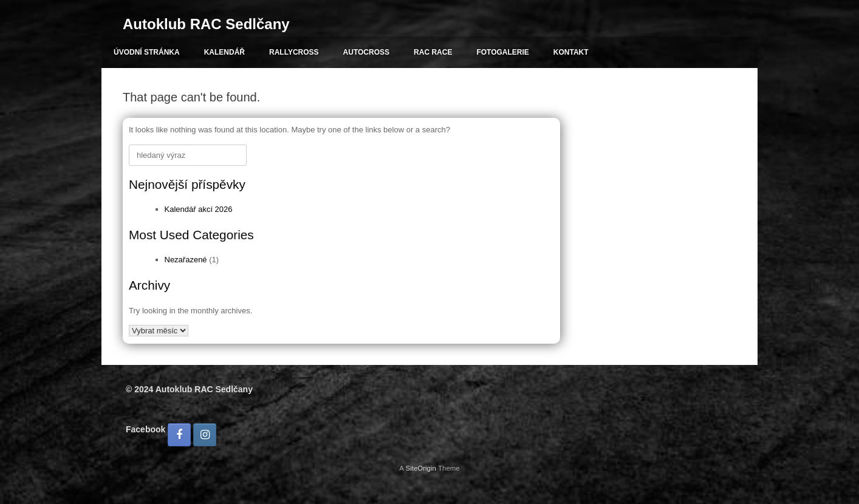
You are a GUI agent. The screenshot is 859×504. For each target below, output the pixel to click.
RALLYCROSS (294, 52)
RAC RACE (433, 52)
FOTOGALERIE (502, 52)
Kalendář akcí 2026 (199, 209)
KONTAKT (571, 52)
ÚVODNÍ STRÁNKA (147, 52)
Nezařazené (186, 260)
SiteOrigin (421, 468)
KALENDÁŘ (224, 52)
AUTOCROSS (366, 52)
